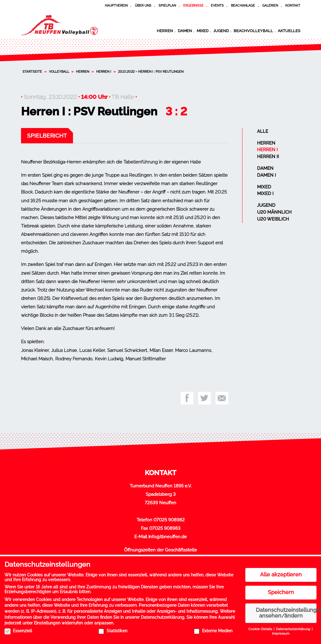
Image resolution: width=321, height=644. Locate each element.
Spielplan (167, 5)
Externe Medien (213, 630)
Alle (263, 131)
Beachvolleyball (253, 31)
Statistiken (113, 630)
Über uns (143, 5)
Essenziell (18, 630)
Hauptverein (116, 5)
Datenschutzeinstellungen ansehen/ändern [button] (286, 612)
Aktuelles (289, 31)
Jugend (221, 31)
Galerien (270, 5)
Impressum (281, 632)
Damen (185, 31)
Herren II (268, 157)
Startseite (32, 72)
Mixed (203, 31)
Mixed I (265, 194)
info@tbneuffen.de (168, 537)
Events (217, 5)
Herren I (104, 72)
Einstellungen (47, 622)
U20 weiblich (273, 219)
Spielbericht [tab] (47, 136)
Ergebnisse (193, 5)
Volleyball (59, 72)
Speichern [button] (281, 591)
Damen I (266, 175)
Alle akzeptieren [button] (281, 573)
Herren (165, 31)
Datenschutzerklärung (163, 616)
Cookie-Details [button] (261, 628)
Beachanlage (243, 5)
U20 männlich (274, 212)
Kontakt (293, 5)
